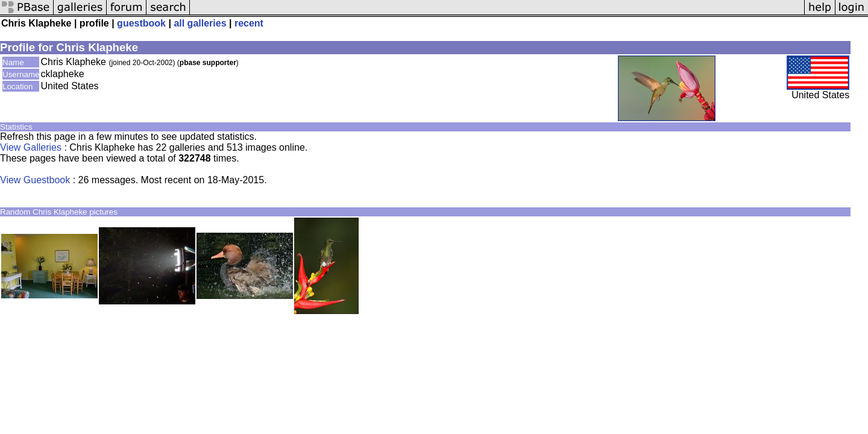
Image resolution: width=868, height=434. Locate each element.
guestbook (141, 23)
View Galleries (31, 147)
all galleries (200, 23)
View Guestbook (35, 180)
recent (249, 23)
